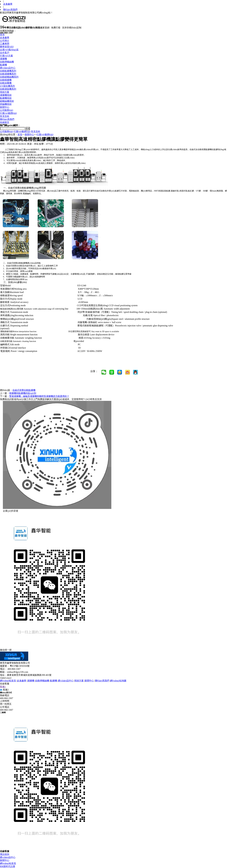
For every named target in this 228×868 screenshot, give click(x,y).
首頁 (2, 35)
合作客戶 (5, 53)
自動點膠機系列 (8, 71)
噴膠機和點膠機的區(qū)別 (23, 393)
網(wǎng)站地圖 (118, 681)
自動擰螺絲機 (7, 62)
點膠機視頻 (6, 98)
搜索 (28, 128)
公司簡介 (5, 41)
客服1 (3, 687)
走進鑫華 (8, 4)
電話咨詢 (5, 854)
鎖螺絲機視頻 (7, 101)
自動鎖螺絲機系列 (9, 77)
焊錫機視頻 (6, 104)
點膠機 (3, 65)
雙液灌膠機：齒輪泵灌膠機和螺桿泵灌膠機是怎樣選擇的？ (39, 396)
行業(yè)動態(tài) (8, 113)
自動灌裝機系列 (8, 89)
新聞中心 (5, 107)
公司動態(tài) (7, 110)
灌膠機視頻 (6, 95)
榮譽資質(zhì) (7, 47)
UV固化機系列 (7, 86)
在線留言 (5, 122)
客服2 (4, 690)
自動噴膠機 (6, 80)
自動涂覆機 (6, 83)
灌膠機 (3, 59)
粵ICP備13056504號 (20, 666)
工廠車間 (5, 44)
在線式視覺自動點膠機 (24, 390)
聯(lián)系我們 (10, 10)
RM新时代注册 (8, 866)
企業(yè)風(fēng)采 (9, 50)
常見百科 (5, 116)
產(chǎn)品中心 (8, 68)
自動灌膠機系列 (8, 74)
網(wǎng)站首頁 (8, 681)
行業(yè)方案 (6, 56)
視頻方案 (5, 92)
